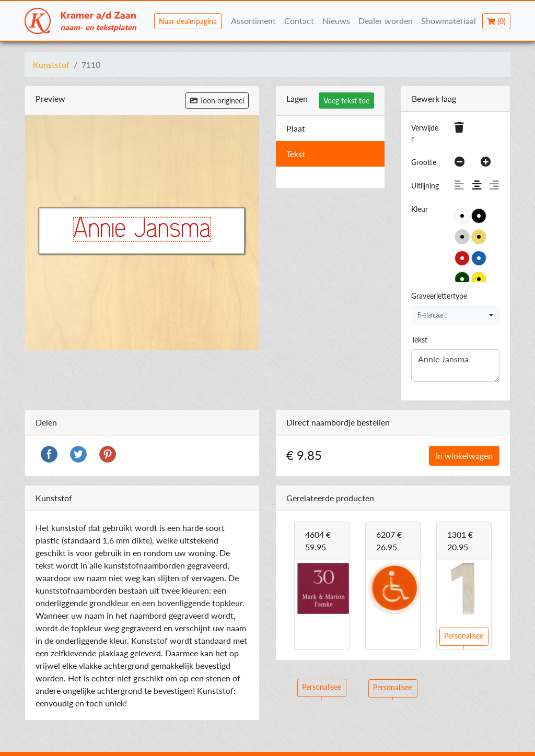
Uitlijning (425, 186)
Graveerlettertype (439, 296)
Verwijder (425, 133)
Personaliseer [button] (322, 690)
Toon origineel (217, 101)
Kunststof (51, 64)
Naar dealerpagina (188, 21)
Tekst (419, 340)
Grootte (424, 162)
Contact (299, 21)
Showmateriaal (449, 21)
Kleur (420, 209)
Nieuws (336, 21)
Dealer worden (386, 21)
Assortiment (253, 21)
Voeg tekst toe (346, 101)
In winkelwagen (464, 456)
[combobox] (456, 316)
